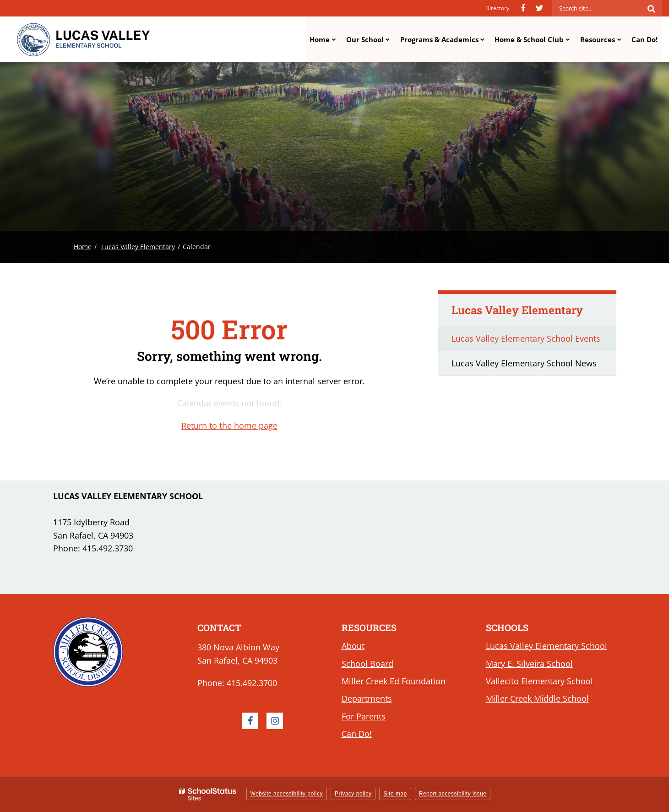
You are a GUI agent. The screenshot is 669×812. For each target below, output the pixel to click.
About (353, 646)
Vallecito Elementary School (539, 681)
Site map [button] (395, 794)
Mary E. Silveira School (529, 664)
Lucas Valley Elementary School (547, 646)
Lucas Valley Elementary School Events (526, 338)
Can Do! (357, 734)
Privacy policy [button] (353, 794)
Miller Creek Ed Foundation (394, 681)
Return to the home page (229, 425)
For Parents (364, 716)
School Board (367, 664)
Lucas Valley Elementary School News (524, 363)
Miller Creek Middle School (537, 698)
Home (83, 247)
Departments (367, 698)
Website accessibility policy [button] (287, 794)
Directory (497, 8)
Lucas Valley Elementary (138, 247)
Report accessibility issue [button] (453, 794)
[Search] (651, 8)
